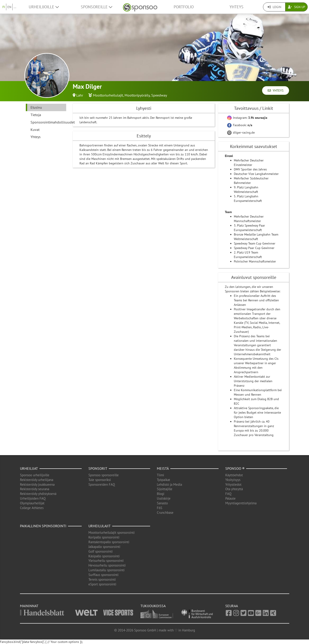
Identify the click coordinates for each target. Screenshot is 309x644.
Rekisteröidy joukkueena (37, 484)
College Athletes (32, 508)
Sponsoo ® (235, 468)
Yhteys (237, 7)
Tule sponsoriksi (100, 480)
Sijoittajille (165, 489)
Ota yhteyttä (234, 489)
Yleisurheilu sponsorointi (106, 561)
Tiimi (160, 475)
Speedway (159, 95)
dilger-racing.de (241, 132)
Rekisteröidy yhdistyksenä (38, 494)
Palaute (230, 498)
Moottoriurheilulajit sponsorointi (112, 533)
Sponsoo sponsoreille (104, 475)
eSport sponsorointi (102, 584)
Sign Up (297, 7)
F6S (160, 508)
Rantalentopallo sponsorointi (109, 542)
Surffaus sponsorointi (103, 575)
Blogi (161, 494)
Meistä (163, 468)
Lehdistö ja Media (169, 484)
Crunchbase (165, 513)
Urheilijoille (44, 7)
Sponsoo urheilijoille (35, 475)
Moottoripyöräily (137, 95)
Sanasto (162, 503)
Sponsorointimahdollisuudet (48, 122)
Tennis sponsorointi (102, 579)
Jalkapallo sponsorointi (104, 547)
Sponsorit (98, 468)
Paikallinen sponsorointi (43, 526)
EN (9, 7)
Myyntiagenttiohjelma (241, 503)
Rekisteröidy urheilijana (37, 480)
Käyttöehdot (234, 475)
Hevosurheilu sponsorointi (107, 565)
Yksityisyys (233, 480)
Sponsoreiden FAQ (102, 484)
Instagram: (247, 118)
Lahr (80, 95)
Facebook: (240, 125)
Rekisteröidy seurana (35, 489)
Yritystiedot (233, 484)
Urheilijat (29, 468)
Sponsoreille (96, 7)
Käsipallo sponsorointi (104, 556)
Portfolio (184, 7)
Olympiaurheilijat (32, 503)
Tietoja (36, 115)
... (15, 7)
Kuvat (35, 130)
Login (274, 7)
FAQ (228, 494)
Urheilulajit (100, 526)
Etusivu (36, 107)
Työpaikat (163, 480)
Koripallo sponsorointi (104, 537)
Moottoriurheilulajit (108, 95)
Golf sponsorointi (101, 551)
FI (4, 7)
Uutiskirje (164, 498)
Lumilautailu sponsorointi (106, 570)
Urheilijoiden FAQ (33, 498)
